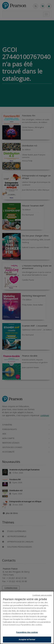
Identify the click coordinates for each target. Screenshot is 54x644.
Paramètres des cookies (27, 632)
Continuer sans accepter (42, 595)
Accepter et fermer (27, 639)
